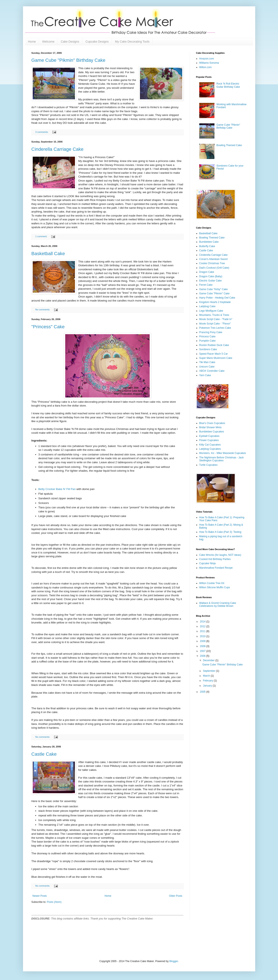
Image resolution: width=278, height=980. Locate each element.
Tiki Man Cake (207, 362)
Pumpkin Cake (207, 341)
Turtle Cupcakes (208, 465)
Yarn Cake (205, 375)
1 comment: (41, 236)
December (209, 660)
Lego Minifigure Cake (211, 311)
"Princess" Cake (48, 327)
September (209, 671)
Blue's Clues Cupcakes (212, 423)
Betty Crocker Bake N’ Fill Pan (57, 489)
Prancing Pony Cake (211, 332)
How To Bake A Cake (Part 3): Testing (220, 532)
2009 (203, 641)
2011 (203, 631)
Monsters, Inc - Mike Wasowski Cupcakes (223, 453)
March (207, 676)
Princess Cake (207, 337)
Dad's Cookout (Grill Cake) (214, 268)
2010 (203, 636)
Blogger (174, 961)
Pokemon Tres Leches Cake (215, 328)
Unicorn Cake (207, 367)
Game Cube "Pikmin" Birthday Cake (68, 60)
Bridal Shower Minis (210, 427)
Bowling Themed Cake (229, 145)
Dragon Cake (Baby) (211, 276)
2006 (203, 656)
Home (32, 42)
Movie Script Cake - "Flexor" (215, 324)
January (208, 686)
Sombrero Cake (208, 349)
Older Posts (176, 896)
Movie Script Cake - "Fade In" (216, 319)
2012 (203, 626)
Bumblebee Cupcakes (212, 432)
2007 (203, 651)
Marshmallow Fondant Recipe (216, 568)
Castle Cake (44, 754)
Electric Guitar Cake (211, 281)
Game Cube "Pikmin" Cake (214, 293)
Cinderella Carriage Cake (58, 149)
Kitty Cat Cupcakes (210, 445)
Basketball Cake (48, 254)
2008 (203, 646)
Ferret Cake (206, 285)
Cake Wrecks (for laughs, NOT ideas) (220, 555)
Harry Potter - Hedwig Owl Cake (217, 298)
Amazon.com (207, 59)
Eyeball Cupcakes (209, 436)
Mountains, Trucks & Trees (214, 315)
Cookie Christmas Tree (212, 263)
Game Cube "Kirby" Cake (214, 289)
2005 (203, 692)
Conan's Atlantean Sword (213, 259)
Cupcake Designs (97, 42)
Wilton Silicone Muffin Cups (215, 587)
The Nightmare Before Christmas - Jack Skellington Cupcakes (222, 459)
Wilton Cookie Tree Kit (212, 583)
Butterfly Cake (207, 246)
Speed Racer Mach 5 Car (214, 354)
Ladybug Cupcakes (210, 449)
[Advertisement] (81, 940)
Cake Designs (70, 42)
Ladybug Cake (207, 306)
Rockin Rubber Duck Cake (214, 345)
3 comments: (42, 132)
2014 (203, 622)
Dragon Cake (207, 272)
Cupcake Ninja (207, 563)
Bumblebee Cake (209, 242)
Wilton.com (205, 67)
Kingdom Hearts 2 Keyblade (215, 302)
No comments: (43, 310)
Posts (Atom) (54, 902)
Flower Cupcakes (209, 440)
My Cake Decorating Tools (132, 42)
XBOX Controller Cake (212, 371)
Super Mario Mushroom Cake (216, 358)
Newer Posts (40, 896)
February (208, 681)
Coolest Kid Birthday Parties (215, 559)
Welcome (48, 42)
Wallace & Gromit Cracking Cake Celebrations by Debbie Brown (218, 604)
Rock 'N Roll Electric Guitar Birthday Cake (228, 85)
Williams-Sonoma (209, 63)
